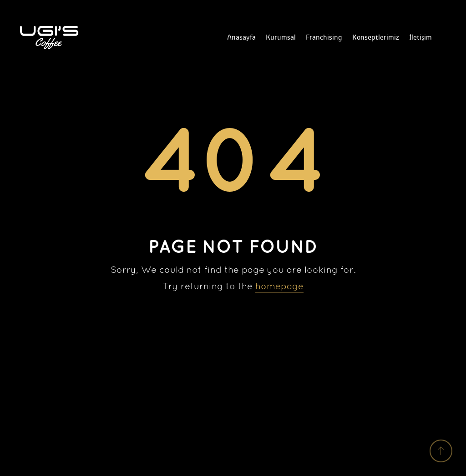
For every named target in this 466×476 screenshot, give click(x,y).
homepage (279, 287)
